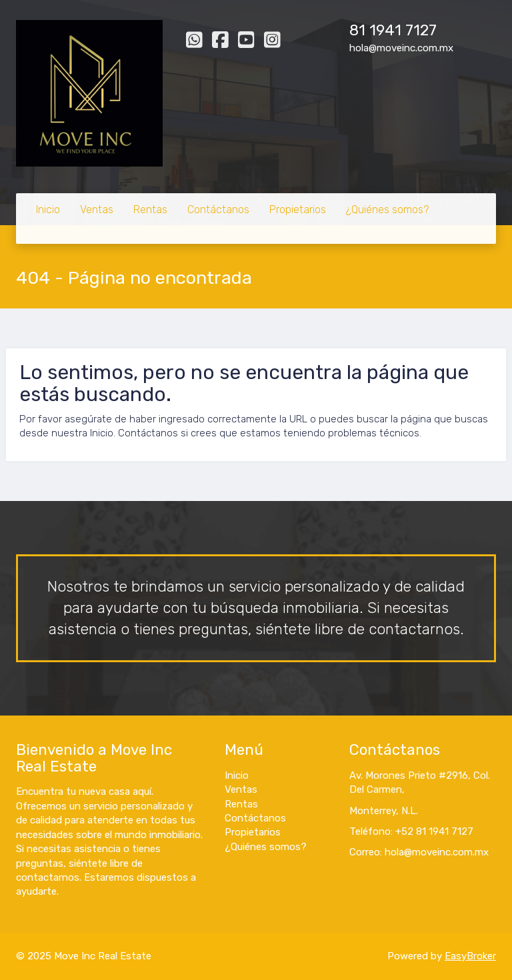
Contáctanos (218, 210)
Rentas (150, 210)
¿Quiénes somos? (387, 210)
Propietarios (298, 210)
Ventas (97, 210)
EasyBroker (470, 956)
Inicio (48, 210)
